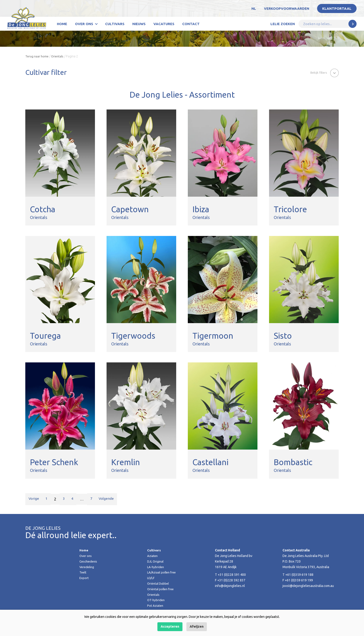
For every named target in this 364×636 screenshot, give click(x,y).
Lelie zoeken (283, 24)
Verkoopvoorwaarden (287, 8)
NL (254, 8)
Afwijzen (197, 626)
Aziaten (153, 556)
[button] (323, 73)
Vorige (34, 499)
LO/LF (151, 578)
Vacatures (164, 24)
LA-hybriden (156, 567)
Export (84, 578)
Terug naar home (37, 56)
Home (62, 24)
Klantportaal (337, 8)
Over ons (84, 24)
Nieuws (139, 24)
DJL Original (156, 561)
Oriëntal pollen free (161, 589)
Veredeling (87, 567)
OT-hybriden (156, 600)
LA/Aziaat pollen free (162, 572)
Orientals (59, 56)
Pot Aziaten (156, 606)
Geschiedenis (89, 561)
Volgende (110, 499)
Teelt (83, 572)
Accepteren (170, 626)
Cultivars (115, 24)
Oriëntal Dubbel (159, 583)
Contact (191, 24)
